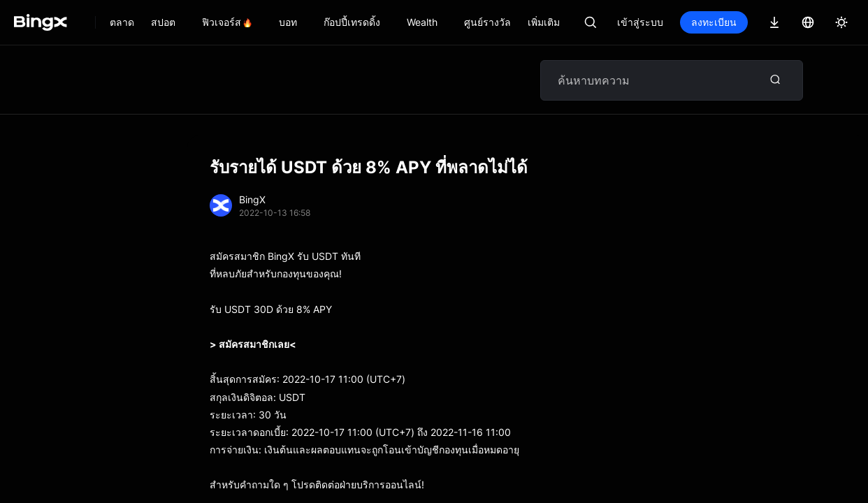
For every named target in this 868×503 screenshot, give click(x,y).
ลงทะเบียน (714, 22)
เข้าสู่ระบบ (640, 22)
